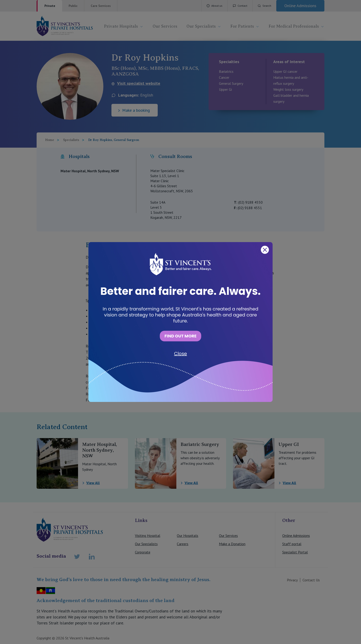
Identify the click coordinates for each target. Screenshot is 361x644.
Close (180, 354)
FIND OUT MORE (180, 336)
